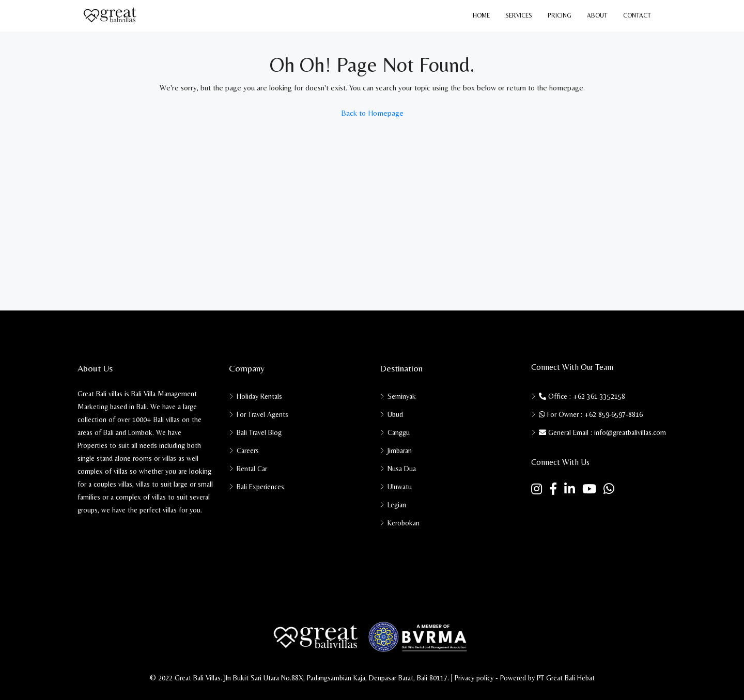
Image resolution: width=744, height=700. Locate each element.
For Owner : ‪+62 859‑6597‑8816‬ (591, 414)
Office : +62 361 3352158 (582, 396)
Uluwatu (400, 487)
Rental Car (252, 469)
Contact (637, 15)
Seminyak (402, 396)
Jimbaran (400, 450)
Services (519, 15)
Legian (397, 505)
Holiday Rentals (259, 396)
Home (481, 15)
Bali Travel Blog (259, 432)
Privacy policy (474, 678)
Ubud (395, 414)
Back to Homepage (372, 113)
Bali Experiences (260, 487)
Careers (248, 450)
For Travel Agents (262, 414)
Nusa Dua (402, 469)
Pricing (560, 15)
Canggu (399, 432)
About (597, 15)
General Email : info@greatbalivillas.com (602, 432)
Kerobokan (404, 523)
